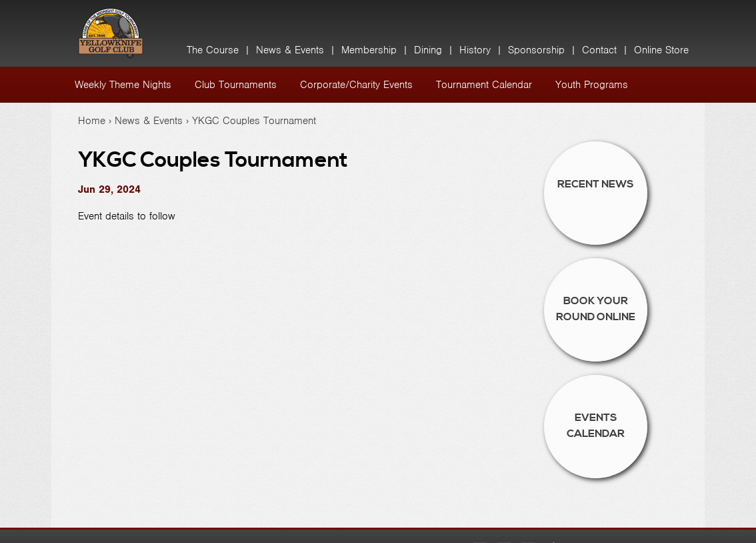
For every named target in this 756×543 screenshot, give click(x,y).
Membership (369, 50)
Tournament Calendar (484, 85)
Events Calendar (596, 426)
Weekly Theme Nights (123, 85)
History (475, 50)
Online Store (661, 50)
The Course (213, 50)
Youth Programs (592, 85)
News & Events (290, 50)
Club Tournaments (236, 85)
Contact (599, 50)
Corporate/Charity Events (356, 85)
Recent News (596, 184)
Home (92, 121)
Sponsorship (536, 50)
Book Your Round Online (596, 309)
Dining (428, 50)
